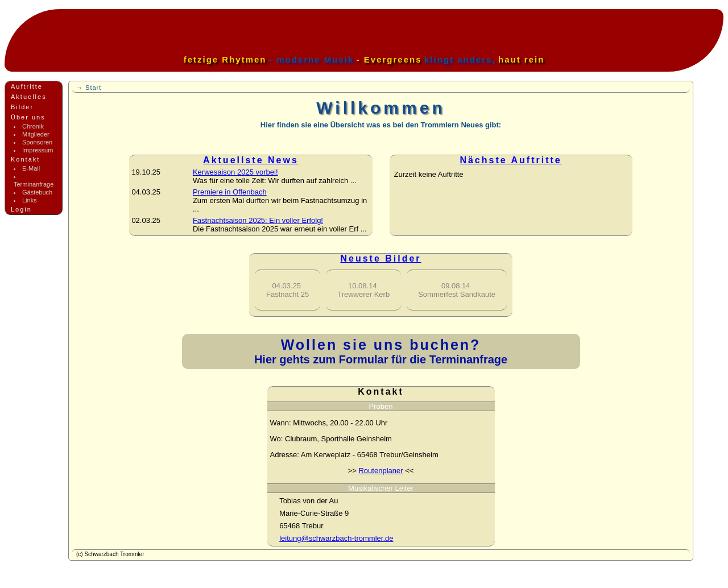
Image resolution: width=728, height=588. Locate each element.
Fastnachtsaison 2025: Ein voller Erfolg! (258, 220)
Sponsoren (37, 142)
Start (93, 88)
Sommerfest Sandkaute (457, 290)
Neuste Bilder (380, 258)
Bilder (22, 107)
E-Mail (31, 168)
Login (21, 209)
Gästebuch (37, 192)
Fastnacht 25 (288, 290)
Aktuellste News (251, 160)
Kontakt (25, 159)
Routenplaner (380, 471)
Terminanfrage (34, 184)
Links (30, 200)
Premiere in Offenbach (230, 192)
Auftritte (27, 86)
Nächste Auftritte (510, 160)
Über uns (28, 117)
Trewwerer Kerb (363, 290)
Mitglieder (36, 134)
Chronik (33, 126)
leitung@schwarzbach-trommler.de (336, 538)
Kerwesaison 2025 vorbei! (235, 172)
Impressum (38, 150)
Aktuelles (29, 97)
